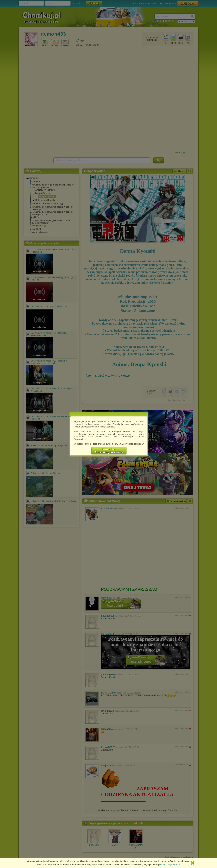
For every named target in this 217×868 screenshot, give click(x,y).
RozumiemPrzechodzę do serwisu (109, 451)
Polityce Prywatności (170, 865)
